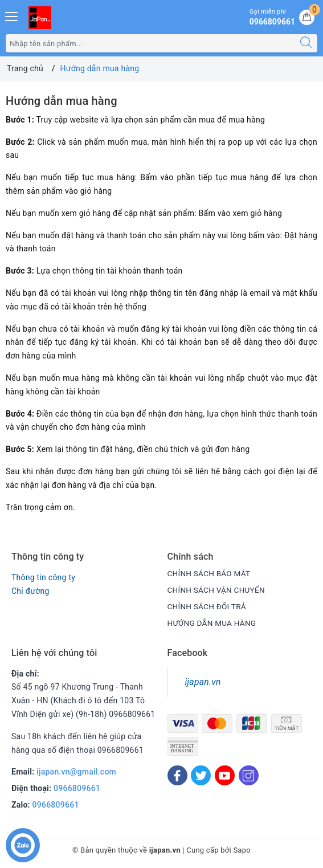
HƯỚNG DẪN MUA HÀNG (213, 623)
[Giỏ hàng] (307, 17)
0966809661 (77, 788)
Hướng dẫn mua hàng (62, 101)
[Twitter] (201, 775)
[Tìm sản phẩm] (150, 43)
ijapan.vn (203, 682)
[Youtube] (225, 775)
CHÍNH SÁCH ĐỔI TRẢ (208, 606)
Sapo (242, 850)
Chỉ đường (30, 591)
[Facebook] (177, 775)
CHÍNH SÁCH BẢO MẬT (210, 573)
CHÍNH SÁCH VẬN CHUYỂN (218, 590)
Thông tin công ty (43, 577)
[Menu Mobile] (12, 15)
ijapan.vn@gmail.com (76, 772)
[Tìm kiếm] (306, 43)
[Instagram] (249, 775)
